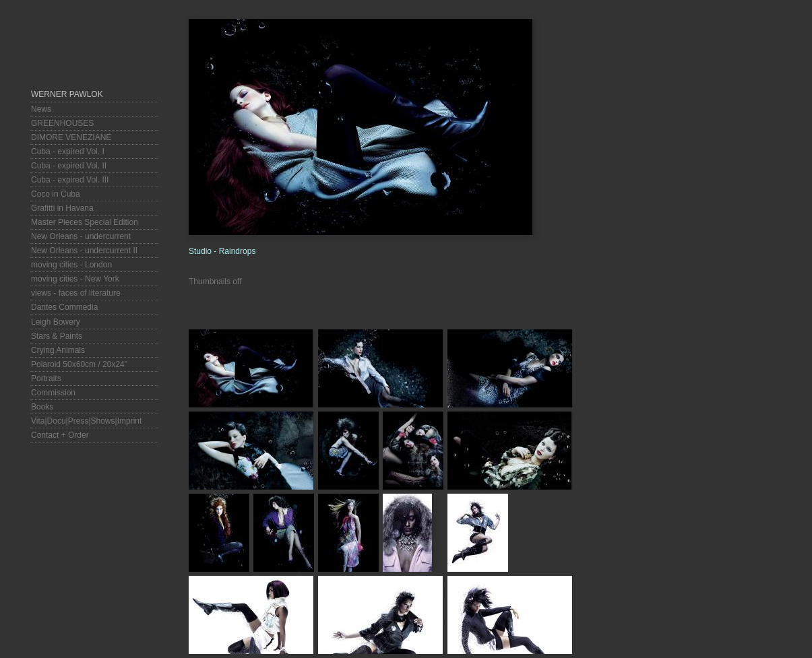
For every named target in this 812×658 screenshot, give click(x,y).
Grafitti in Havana (62, 208)
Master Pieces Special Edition (85, 222)
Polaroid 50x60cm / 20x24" (79, 364)
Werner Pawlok (67, 94)
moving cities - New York (75, 279)
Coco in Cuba (56, 194)
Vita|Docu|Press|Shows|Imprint (86, 421)
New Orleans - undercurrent (81, 236)
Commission (53, 393)
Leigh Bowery (56, 322)
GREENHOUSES (62, 123)
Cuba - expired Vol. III (70, 180)
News (41, 109)
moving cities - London (71, 265)
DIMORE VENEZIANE (71, 137)
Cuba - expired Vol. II (69, 166)
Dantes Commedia (64, 307)
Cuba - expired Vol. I (68, 152)
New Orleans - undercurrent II (84, 251)
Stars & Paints (57, 336)
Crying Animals (58, 350)
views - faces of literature (76, 293)
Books (42, 407)
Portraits (46, 379)
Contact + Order (60, 435)
